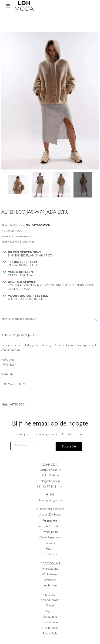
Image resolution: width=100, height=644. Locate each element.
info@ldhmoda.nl (50, 481)
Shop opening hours (50, 500)
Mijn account (50, 569)
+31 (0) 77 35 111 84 (50, 487)
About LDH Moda (50, 515)
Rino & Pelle (50, 634)
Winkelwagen (50, 575)
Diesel (50, 606)
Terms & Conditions (50, 527)
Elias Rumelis (50, 628)
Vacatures (50, 521)
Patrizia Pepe (50, 623)
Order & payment (50, 538)
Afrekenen (50, 580)
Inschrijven (50, 586)
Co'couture (50, 617)
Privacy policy (50, 532)
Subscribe (69, 446)
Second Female (50, 600)
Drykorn (50, 611)
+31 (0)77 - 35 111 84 (23, 262)
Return (50, 549)
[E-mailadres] (25, 446)
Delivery (50, 543)
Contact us (50, 555)
